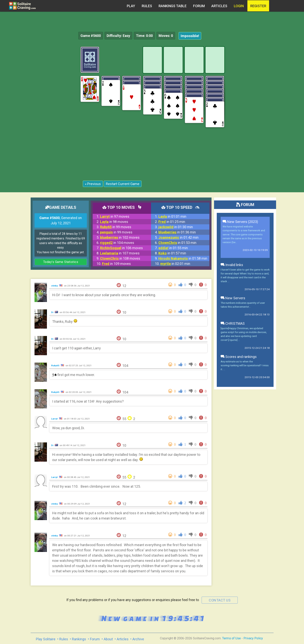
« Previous (93, 184)
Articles (219, 6)
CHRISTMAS (233, 323)
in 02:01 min (175, 264)
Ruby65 (56, 366)
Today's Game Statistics (61, 262)
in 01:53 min (177, 243)
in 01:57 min (172, 253)
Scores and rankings (239, 357)
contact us (220, 600)
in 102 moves (120, 237)
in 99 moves (116, 227)
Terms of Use (231, 638)
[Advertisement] (275, 105)
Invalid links (232, 265)
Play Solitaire (46, 639)
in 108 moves (120, 258)
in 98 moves (114, 222)
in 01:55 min (173, 248)
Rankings (79, 639)
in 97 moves (115, 216)
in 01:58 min (183, 258)
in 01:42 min (178, 237)
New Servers (233, 298)
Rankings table (173, 6)
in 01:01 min (172, 216)
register (258, 6)
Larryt (55, 419)
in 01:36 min (177, 232)
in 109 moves (116, 264)
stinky (55, 286)
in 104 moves (117, 243)
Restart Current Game (123, 184)
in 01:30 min (176, 227)
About (108, 639)
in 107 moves (120, 253)
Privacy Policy (253, 638)
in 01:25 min (172, 222)
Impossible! (190, 36)
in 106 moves (121, 248)
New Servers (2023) (240, 222)
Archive (138, 639)
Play (131, 6)
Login (239, 6)
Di (53, 312)
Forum (199, 6)
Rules (147, 6)
